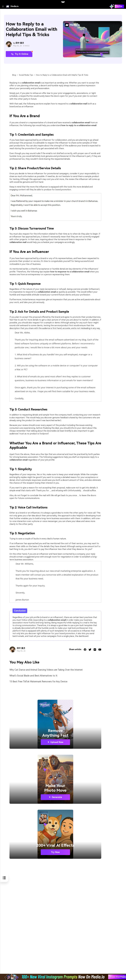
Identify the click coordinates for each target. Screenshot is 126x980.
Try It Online (19, 54)
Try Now (55, 852)
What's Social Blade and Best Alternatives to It (33, 676)
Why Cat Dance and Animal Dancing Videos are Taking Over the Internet (46, 670)
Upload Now (55, 742)
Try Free (119, 6)
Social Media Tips (26, 75)
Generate (55, 797)
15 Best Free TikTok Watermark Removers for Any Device (38, 681)
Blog (14, 75)
